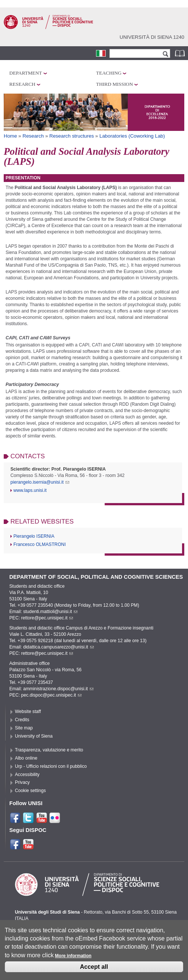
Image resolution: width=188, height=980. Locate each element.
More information (73, 960)
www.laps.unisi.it (30, 490)
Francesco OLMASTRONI (40, 544)
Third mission (114, 84)
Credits (22, 720)
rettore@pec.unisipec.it (47, 618)
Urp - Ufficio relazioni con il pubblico (51, 766)
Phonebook (181, 53)
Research (22, 84)
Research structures (72, 136)
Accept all (94, 970)
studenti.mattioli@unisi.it (50, 612)
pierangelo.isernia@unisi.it (40, 482)
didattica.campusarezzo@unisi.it (58, 647)
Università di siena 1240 (152, 37)
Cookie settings (30, 791)
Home (10, 136)
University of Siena (34, 736)
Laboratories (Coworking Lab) (132, 136)
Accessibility (27, 775)
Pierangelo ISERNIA (34, 536)
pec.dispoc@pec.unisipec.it (52, 695)
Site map (24, 728)
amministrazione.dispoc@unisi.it (58, 689)
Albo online (26, 758)
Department (26, 73)
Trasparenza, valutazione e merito (49, 750)
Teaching (109, 73)
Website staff (28, 712)
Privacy (22, 782)
